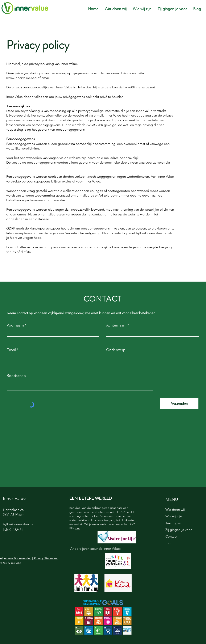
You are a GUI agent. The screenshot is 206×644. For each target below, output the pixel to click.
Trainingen (173, 523)
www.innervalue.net (21, 78)
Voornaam (15, 325)
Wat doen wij (175, 510)
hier (77, 528)
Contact (171, 536)
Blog (169, 543)
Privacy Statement (45, 558)
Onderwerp (116, 350)
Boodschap (16, 376)
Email (11, 350)
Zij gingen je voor (179, 530)
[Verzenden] (179, 404)
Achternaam (116, 325)
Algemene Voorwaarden (16, 558)
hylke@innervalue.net (139, 87)
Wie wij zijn (174, 516)
